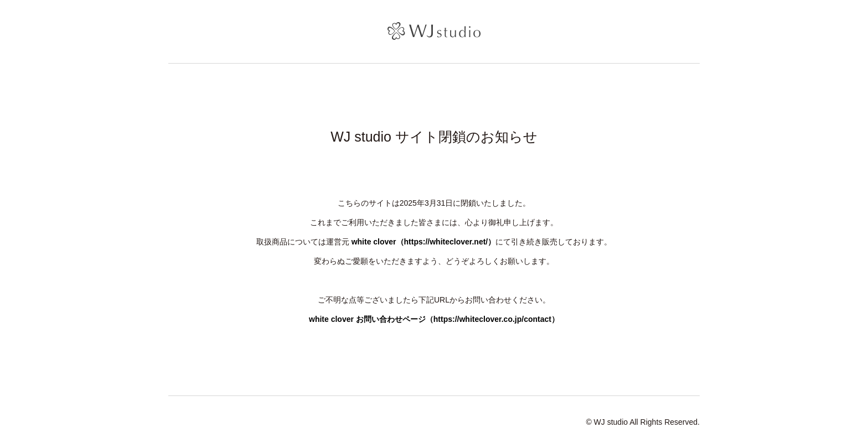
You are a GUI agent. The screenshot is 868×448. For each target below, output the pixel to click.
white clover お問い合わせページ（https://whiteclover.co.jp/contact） (434, 319)
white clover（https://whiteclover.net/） (424, 242)
